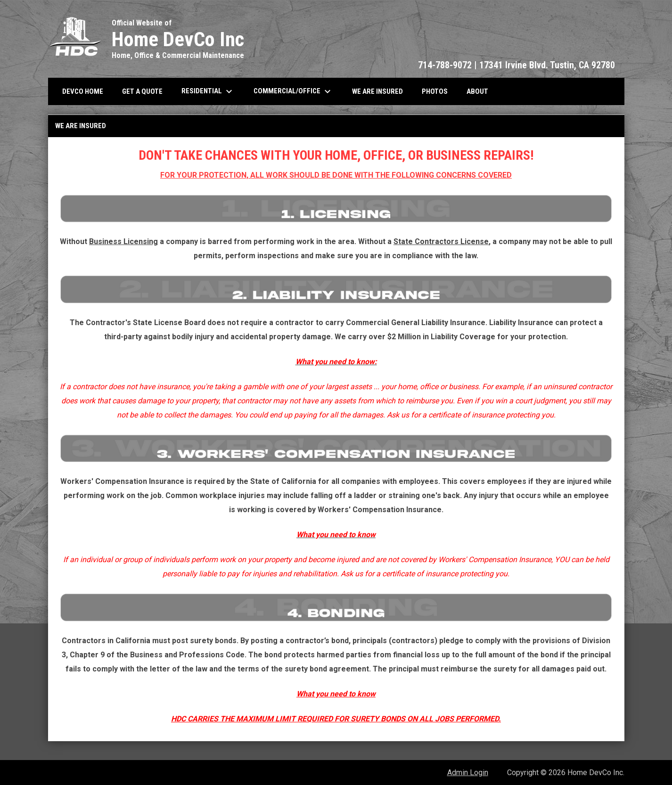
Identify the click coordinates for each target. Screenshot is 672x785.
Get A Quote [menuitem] (142, 91)
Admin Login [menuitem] (468, 773)
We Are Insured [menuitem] (377, 91)
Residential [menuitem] (208, 91)
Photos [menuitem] (435, 91)
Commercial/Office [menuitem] (293, 91)
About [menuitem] (477, 91)
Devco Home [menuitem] (83, 91)
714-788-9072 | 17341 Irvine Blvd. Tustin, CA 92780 (516, 65)
